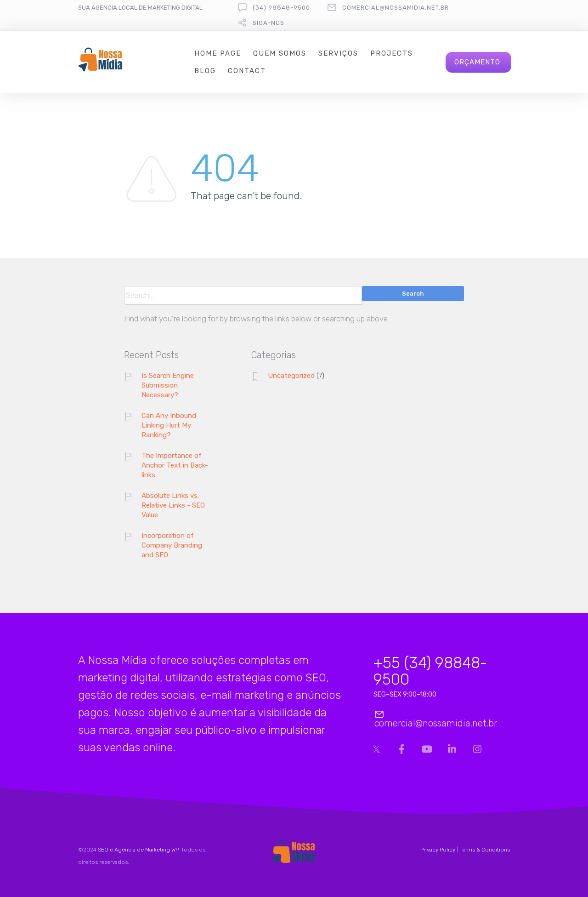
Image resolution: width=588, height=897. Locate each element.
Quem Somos (280, 53)
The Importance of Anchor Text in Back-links (175, 465)
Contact (247, 71)
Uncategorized (291, 376)
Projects (392, 53)
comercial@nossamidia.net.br (396, 8)
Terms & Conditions (485, 850)
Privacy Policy (438, 850)
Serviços (338, 53)
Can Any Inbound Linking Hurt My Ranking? (169, 425)
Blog (205, 71)
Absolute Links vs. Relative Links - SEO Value (173, 505)
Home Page (218, 53)
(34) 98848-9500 (281, 8)
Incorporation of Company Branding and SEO (172, 545)
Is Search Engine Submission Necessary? (168, 385)
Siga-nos (269, 23)
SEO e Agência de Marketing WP (138, 850)
